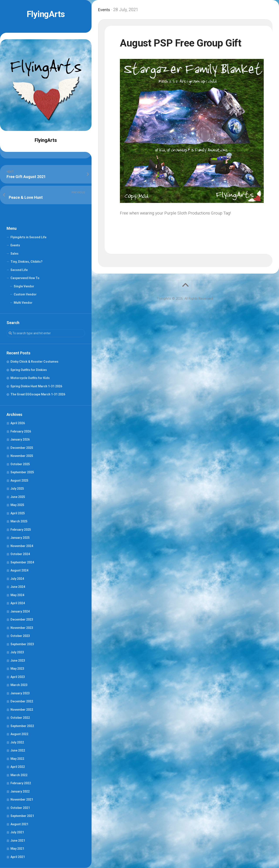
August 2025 (19, 480)
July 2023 (17, 652)
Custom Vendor (25, 294)
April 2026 (18, 423)
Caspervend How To (25, 278)
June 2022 (18, 750)
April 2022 (18, 767)
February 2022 (21, 783)
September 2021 (22, 816)
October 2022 (20, 718)
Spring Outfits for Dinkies (29, 370)
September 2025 (22, 472)
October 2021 (20, 808)
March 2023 (19, 685)
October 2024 (20, 554)
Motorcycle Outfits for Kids (30, 378)
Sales (14, 254)
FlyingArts (46, 14)
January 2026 (20, 439)
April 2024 (18, 603)
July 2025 (17, 489)
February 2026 (21, 431)
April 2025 (18, 513)
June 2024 (18, 587)
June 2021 (18, 841)
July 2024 (17, 579)
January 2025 (20, 538)
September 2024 (22, 562)
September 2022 (22, 726)
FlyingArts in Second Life (28, 237)
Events (15, 245)
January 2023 (20, 693)
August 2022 (19, 734)
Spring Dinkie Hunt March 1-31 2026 (36, 386)
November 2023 (22, 628)
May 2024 (17, 595)
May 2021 (17, 849)
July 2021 (17, 832)
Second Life (19, 270)
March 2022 (19, 775)
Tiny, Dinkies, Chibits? (26, 262)
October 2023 (20, 636)
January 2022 (20, 791)
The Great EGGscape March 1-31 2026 (38, 394)
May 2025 (17, 505)
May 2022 (17, 759)
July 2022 (17, 742)
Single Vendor (24, 286)
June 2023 (18, 660)
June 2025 (18, 497)
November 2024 (22, 546)
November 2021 (22, 799)
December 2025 (22, 448)
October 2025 (20, 464)
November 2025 (22, 456)
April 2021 (18, 857)
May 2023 (17, 669)
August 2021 (19, 824)
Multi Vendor (23, 303)
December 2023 (22, 619)
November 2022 (22, 710)
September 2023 (22, 644)
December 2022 (22, 701)
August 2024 (19, 570)
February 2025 (21, 530)
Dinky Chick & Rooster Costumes (34, 362)
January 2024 (20, 611)
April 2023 (18, 677)
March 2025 (19, 521)
